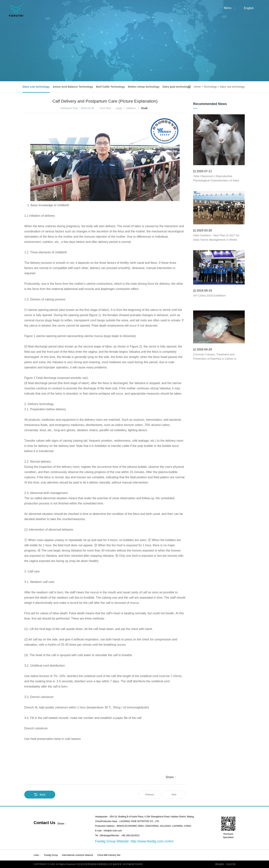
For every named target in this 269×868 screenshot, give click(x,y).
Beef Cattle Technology (110, 87)
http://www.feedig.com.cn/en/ (152, 841)
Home (197, 87)
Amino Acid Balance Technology (73, 87)
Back (40, 795)
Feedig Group (51, 855)
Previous (150, 795)
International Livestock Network (77, 855)
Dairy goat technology (176, 87)
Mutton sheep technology (144, 87)
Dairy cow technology (36, 87)
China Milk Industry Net (109, 855)
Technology (210, 87)
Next (174, 795)
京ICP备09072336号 (133, 864)
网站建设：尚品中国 (225, 864)
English (249, 8)
